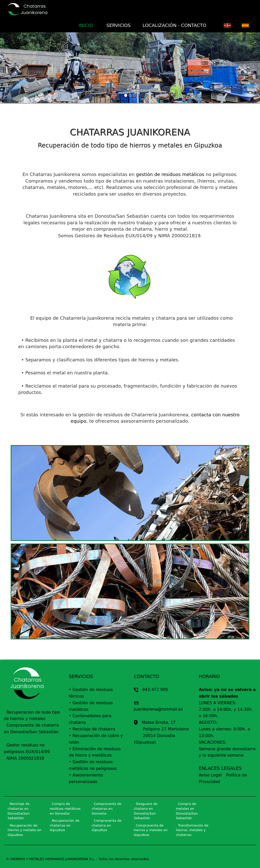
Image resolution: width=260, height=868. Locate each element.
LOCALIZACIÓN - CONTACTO (174, 25)
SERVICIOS (118, 25)
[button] (20, 69)
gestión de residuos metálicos (170, 174)
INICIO (88, 25)
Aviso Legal (210, 775)
